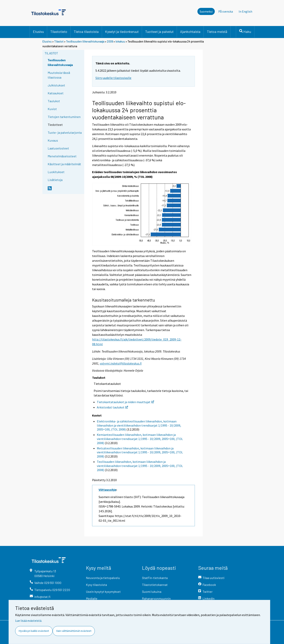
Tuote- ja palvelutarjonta (65, 132)
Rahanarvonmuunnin (156, 598)
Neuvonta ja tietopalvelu (103, 578)
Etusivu (38, 32)
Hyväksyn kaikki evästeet (34, 631)
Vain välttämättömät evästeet (74, 631)
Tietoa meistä (217, 32)
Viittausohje (107, 490)
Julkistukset (56, 85)
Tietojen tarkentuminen (64, 117)
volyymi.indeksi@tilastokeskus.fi (121, 363)
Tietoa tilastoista (86, 32)
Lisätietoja (55, 180)
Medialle (92, 598)
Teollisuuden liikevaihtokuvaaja (85, 41)
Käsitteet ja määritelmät (64, 164)
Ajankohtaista (190, 32)
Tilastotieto (59, 32)
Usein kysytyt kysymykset (103, 592)
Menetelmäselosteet (62, 156)
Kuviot (52, 109)
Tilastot (59, 41)
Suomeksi (206, 11)
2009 (110, 41)
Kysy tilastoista (96, 585)
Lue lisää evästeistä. (29, 621)
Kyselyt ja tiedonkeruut (122, 32)
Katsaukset (56, 93)
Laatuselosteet (58, 148)
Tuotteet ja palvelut (159, 32)
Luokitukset (56, 172)
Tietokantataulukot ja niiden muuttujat (125, 402)
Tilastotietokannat (155, 585)
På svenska (226, 11)
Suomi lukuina (152, 592)
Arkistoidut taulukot (112, 407)
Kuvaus (53, 140)
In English (245, 11)
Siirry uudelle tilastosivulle (113, 78)
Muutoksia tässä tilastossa (59, 75)
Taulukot (54, 101)
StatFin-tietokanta (155, 578)
